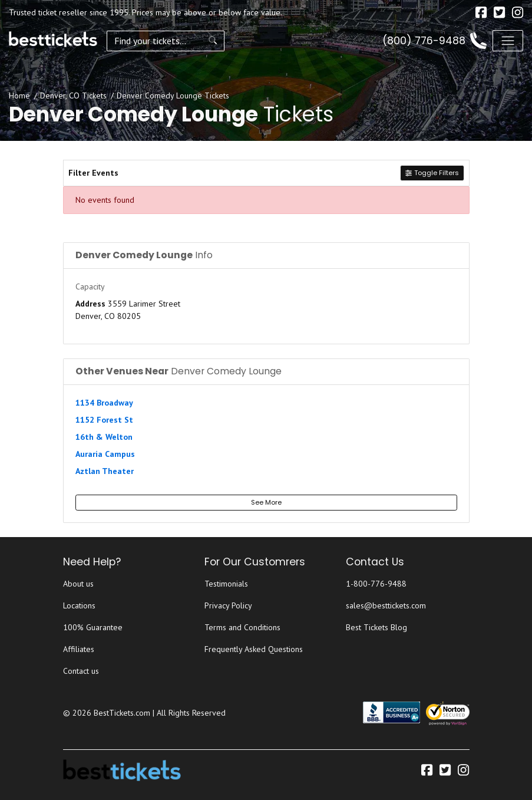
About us (78, 584)
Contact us (81, 671)
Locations (79, 605)
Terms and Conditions (242, 627)
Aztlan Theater (105, 471)
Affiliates (79, 649)
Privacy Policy (228, 605)
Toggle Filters (432, 173)
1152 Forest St (104, 420)
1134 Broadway (104, 403)
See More (266, 502)
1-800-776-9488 (376, 584)
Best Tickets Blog (376, 627)
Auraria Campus (105, 454)
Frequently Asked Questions (254, 649)
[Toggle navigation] (508, 41)
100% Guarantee (93, 627)
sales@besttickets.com (386, 605)
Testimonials (226, 584)
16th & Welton (104, 437)
